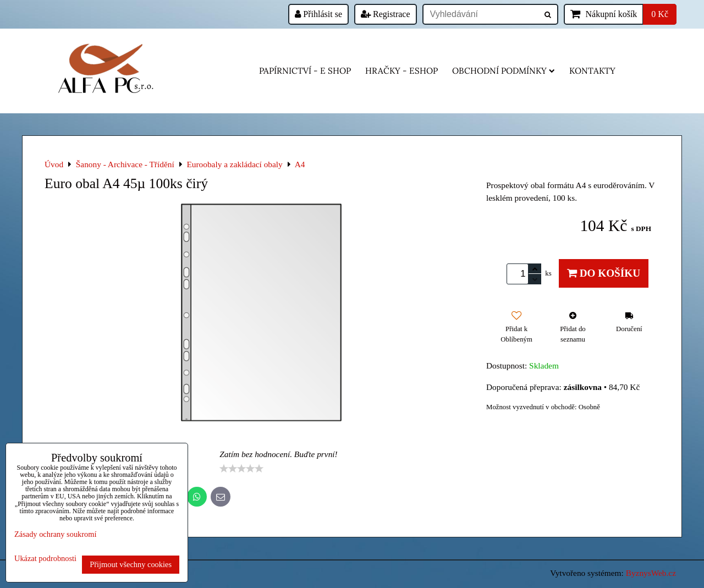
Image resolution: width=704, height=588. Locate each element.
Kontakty (592, 71)
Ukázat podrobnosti (45, 559)
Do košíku (604, 273)
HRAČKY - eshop (402, 71)
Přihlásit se (318, 14)
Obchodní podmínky (504, 71)
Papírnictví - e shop (305, 71)
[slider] (241, 469)
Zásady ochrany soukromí (55, 534)
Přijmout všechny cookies (131, 564)
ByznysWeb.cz (651, 573)
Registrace (386, 14)
